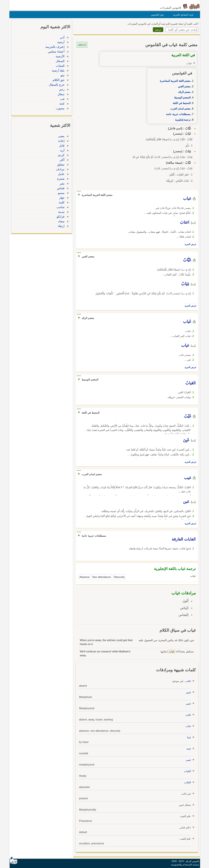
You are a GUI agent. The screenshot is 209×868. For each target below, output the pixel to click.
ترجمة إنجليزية (182, 120)
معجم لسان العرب (180, 109)
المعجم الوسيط (181, 98)
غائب (187, 681)
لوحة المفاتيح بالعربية (182, 15)
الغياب (187, 771)
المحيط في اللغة (181, 103)
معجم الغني (183, 86)
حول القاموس (157, 15)
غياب (187, 726)
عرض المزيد (190, 244)
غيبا (188, 737)
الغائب (187, 782)
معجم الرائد (184, 92)
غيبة (188, 749)
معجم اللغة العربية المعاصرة (174, 81)
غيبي (188, 692)
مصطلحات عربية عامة (177, 114)
